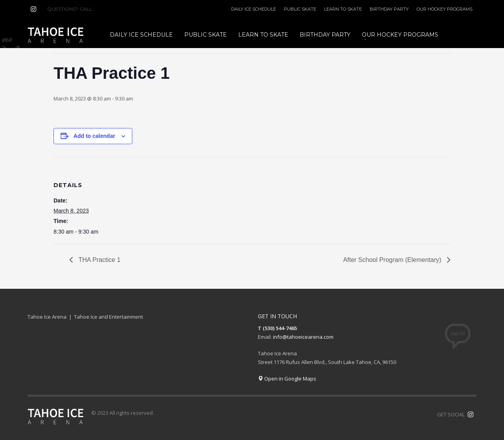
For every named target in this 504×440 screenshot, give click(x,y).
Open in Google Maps (287, 379)
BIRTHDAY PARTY (389, 9)
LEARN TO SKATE (343, 9)
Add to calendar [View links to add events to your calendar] (94, 136)
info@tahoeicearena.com (303, 337)
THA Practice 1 (99, 260)
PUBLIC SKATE (300, 9)
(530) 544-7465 (114, 9)
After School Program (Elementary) (393, 260)
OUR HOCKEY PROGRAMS (445, 9)
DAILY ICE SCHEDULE (254, 9)
